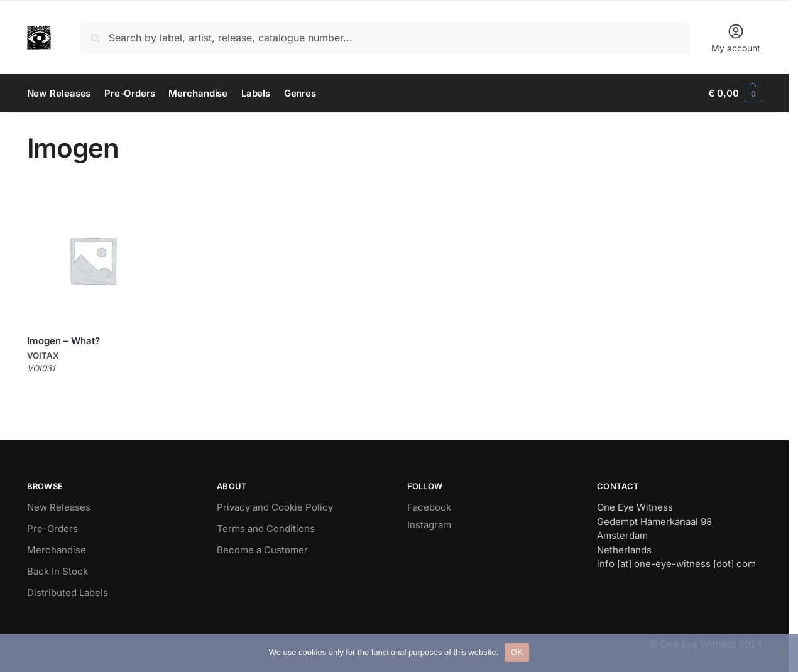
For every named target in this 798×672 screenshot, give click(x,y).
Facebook (429, 507)
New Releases (59, 507)
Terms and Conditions (266, 528)
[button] (735, 94)
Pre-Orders (52, 528)
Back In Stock (57, 571)
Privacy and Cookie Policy (275, 507)
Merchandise (57, 550)
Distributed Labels (68, 593)
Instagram (429, 525)
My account (736, 38)
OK (517, 652)
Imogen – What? (63, 341)
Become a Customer (262, 550)
